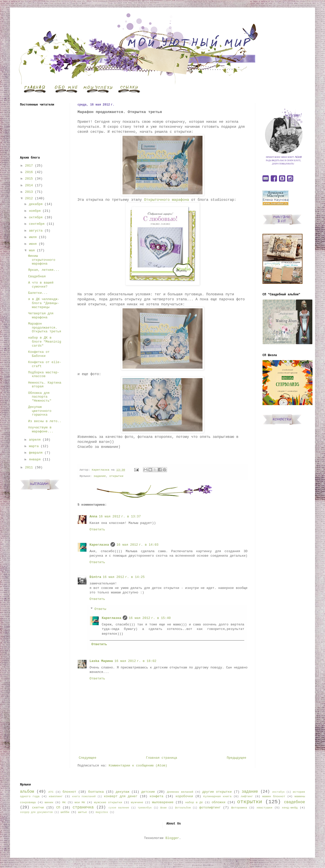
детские (148, 792)
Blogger (172, 838)
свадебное (294, 802)
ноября (35, 211)
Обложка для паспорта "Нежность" (40, 397)
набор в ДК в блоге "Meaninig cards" (44, 342)
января (35, 460)
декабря (36, 204)
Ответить (97, 530)
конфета (157, 796)
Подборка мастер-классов (44, 374)
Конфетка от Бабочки (39, 354)
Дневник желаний (180, 792)
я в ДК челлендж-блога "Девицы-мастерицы (44, 303)
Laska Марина (101, 661)
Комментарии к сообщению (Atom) (138, 766)
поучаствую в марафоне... (41, 429)
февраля (36, 453)
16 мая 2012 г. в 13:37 (120, 517)
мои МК (80, 802)
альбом (27, 792)
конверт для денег (121, 796)
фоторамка (239, 808)
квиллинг (56, 796)
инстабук (278, 792)
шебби (65, 812)
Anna (93, 517)
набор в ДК (194, 802)
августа (36, 231)
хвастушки (264, 808)
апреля (35, 440)
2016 (29, 172)
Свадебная (37, 276)
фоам (163, 808)
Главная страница (162, 758)
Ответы (100, 609)
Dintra (95, 577)
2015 (29, 179)
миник (49, 802)
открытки (116, 476)
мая (32, 250)
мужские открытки (108, 802)
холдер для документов (36, 812)
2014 (29, 185)
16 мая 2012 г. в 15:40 (150, 618)
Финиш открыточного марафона (42, 260)
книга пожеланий (84, 796)
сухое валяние (119, 808)
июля (33, 237)
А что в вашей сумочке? (41, 285)
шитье (82, 812)
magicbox (102, 812)
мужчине (137, 802)
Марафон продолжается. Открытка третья (44, 328)
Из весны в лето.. (45, 421)
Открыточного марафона (166, 200)
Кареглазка (99, 545)
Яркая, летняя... (44, 270)
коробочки (184, 796)
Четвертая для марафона (41, 315)
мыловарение (163, 802)
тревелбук (145, 808)
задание (100, 476)
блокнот (69, 792)
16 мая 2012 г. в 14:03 (137, 545)
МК (64, 802)
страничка (83, 807)
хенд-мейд (290, 808)
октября (36, 217)
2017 (29, 166)
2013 (29, 192)
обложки (219, 802)
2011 (29, 468)
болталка (96, 792)
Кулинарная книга (217, 796)
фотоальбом (183, 808)
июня (33, 244)
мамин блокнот (274, 796)
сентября (37, 224)
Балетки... (38, 293)
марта (34, 446)
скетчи (38, 808)
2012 (29, 198)
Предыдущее (236, 758)
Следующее (87, 758)
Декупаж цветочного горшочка (40, 411)
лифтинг (247, 796)
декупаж (123, 792)
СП (58, 808)
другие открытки (217, 792)
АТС (51, 792)
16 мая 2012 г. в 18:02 (135, 661)
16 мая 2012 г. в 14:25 (124, 577)
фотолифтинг (210, 808)
